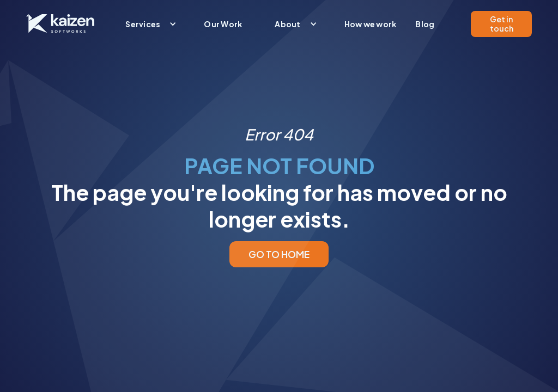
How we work (371, 24)
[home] (60, 24)
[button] (148, 24)
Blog (425, 24)
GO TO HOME (279, 254)
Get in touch (502, 24)
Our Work (223, 24)
